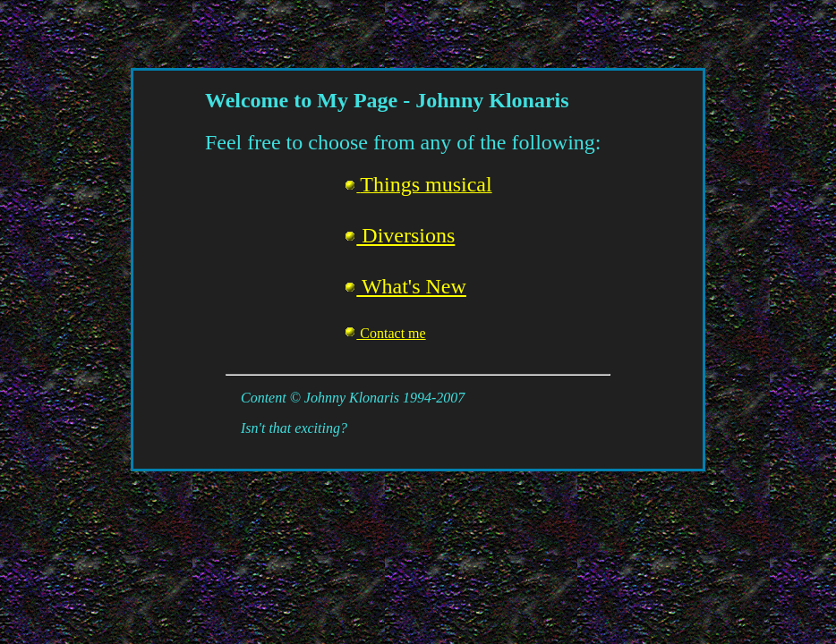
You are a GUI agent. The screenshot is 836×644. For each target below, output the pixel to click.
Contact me (384, 333)
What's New (405, 286)
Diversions (399, 235)
